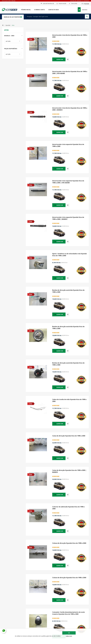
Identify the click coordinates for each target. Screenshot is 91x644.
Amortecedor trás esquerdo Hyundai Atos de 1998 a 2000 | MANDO (68, 218)
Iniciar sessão (62, 3)
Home (3, 25)
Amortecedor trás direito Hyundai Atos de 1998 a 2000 (70, 36)
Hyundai (8, 25)
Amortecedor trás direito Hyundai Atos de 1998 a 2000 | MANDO (70, 109)
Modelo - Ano (9, 36)
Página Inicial (26, 10)
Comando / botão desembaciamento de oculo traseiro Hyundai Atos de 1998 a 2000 (69, 613)
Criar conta (74, 3)
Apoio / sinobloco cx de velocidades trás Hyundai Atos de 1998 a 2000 (69, 255)
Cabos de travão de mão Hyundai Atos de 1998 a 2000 (69, 400)
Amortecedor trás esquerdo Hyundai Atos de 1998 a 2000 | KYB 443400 (68, 182)
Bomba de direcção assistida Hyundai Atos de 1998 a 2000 (68, 291)
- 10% (30, 39)
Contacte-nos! (53, 10)
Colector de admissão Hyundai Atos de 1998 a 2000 (68, 508)
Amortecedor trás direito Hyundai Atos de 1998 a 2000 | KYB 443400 (70, 72)
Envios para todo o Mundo (9, 1)
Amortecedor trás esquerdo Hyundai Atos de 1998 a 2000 (68, 145)
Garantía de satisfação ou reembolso (80, 1)
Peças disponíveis (11, 49)
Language (86, 4)
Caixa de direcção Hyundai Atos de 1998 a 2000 (69, 436)
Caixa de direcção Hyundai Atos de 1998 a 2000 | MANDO (69, 471)
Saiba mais (69, 636)
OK (69, 633)
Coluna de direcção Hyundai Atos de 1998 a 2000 (69, 543)
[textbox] (55, 17)
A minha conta (40, 10)
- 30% (30, 294)
